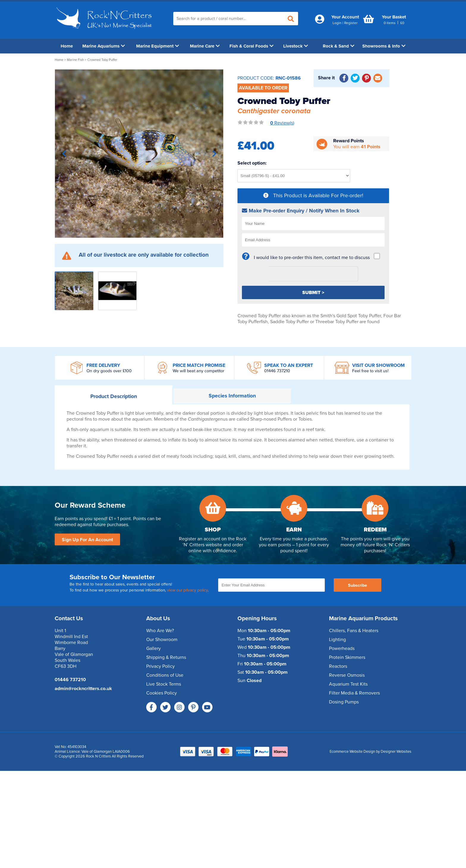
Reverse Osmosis (347, 675)
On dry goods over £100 (109, 371)
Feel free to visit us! (370, 371)
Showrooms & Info (384, 46)
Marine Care (205, 46)
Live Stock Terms (164, 684)
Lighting (337, 640)
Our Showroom (162, 640)
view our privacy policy (187, 590)
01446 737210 (277, 371)
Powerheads (342, 648)
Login (337, 23)
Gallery (154, 648)
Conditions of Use (165, 675)
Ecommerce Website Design (352, 752)
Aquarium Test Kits (348, 684)
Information (232, 396)
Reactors (338, 666)
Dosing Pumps (344, 702)
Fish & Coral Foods (251, 46)
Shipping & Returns (166, 657)
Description (114, 396)
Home (67, 46)
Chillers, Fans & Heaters (354, 631)
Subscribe (358, 585)
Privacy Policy (160, 666)
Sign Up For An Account (87, 540)
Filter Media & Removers (354, 693)
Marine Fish (75, 60)
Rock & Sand (339, 46)
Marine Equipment (158, 46)
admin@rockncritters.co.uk (83, 689)
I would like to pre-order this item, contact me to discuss (312, 258)
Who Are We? (160, 631)
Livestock (296, 46)
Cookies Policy (162, 693)
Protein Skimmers (347, 657)
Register (351, 23)
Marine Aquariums (104, 46)
